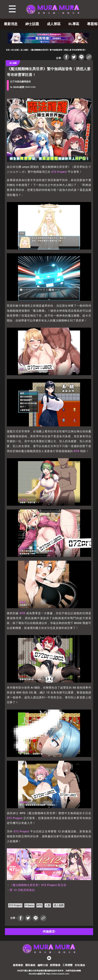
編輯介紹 (43, 965)
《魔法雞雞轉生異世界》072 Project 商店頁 (38, 885)
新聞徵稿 (55, 965)
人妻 (48, 905)
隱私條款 (30, 965)
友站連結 (80, 965)
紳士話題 (32, 24)
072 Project (59, 172)
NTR (76, 451)
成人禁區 (54, 24)
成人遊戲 (24, 50)
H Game (29, 905)
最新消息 (11, 24)
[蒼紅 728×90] (49, 43)
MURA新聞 (19, 87)
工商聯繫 (68, 965)
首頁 (8, 50)
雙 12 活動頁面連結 (22, 890)
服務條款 (18, 965)
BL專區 (74, 24)
